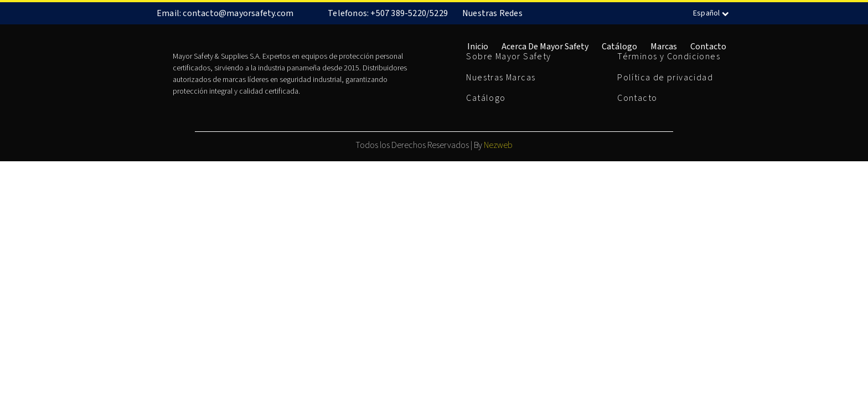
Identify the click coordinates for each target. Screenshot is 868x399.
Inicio (478, 47)
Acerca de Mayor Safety (545, 47)
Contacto (708, 47)
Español (712, 13)
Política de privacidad (665, 78)
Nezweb (498, 145)
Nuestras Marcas (501, 78)
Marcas (664, 47)
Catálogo (619, 47)
